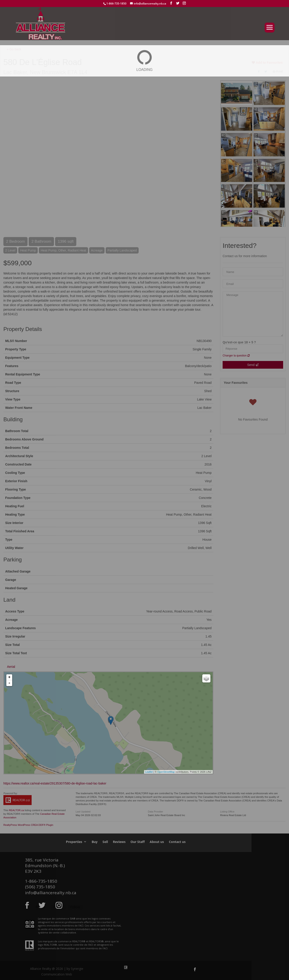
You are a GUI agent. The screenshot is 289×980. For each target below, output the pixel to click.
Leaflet (149, 772)
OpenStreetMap (166, 772)
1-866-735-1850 (116, 3)
